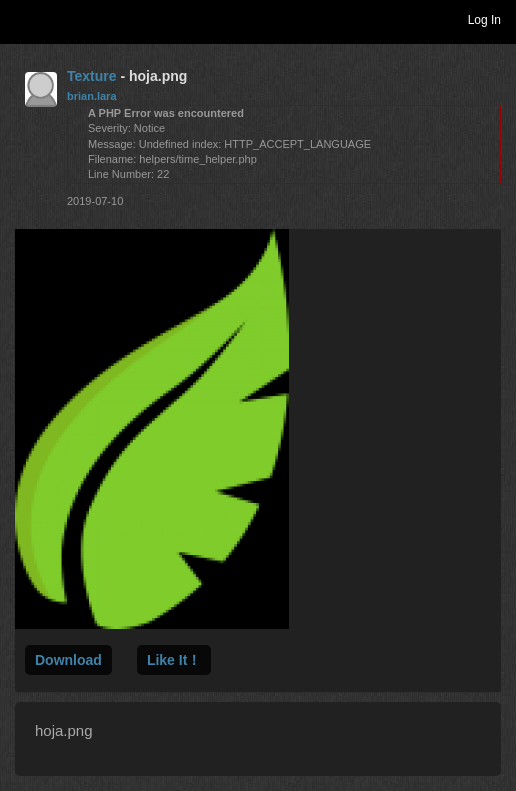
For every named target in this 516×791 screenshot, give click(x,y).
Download (68, 660)
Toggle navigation (24, 19)
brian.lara (92, 96)
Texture (92, 76)
